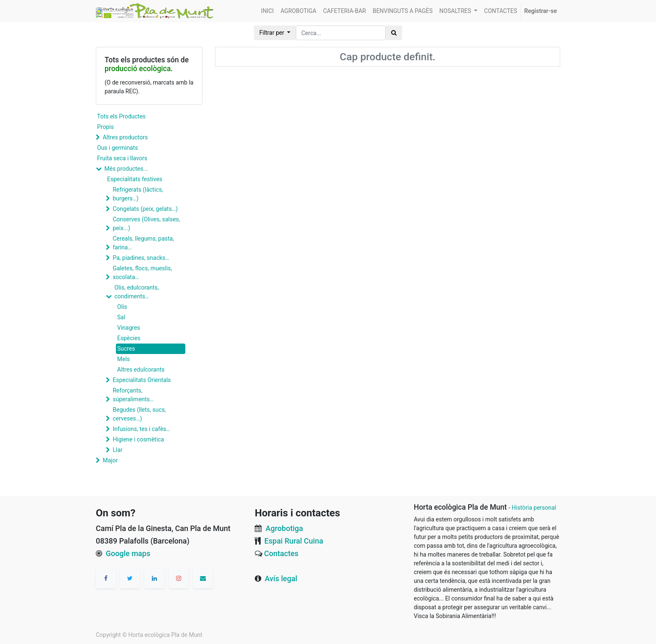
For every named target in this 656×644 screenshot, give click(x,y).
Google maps (128, 553)
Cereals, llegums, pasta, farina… (143, 243)
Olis (122, 307)
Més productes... (126, 169)
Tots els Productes (121, 116)
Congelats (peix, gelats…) (145, 209)
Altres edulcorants (141, 369)
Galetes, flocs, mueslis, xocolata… (142, 273)
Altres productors (125, 137)
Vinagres (129, 328)
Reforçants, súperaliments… (133, 395)
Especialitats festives (135, 179)
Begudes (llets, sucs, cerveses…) (139, 414)
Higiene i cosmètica (138, 439)
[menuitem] (268, 11)
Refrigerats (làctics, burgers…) (138, 194)
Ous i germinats (118, 148)
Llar (117, 450)
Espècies (129, 338)
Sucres (126, 349)
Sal (121, 317)
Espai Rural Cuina (294, 541)
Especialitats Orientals (142, 380)
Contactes (281, 553)
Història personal (534, 508)
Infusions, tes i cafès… (141, 429)
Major (110, 460)
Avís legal (281, 579)
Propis (105, 127)
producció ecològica (138, 69)
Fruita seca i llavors (122, 158)
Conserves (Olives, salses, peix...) (146, 224)
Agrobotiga (284, 528)
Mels (123, 359)
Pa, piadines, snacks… (141, 258)
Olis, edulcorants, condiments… (136, 292)
